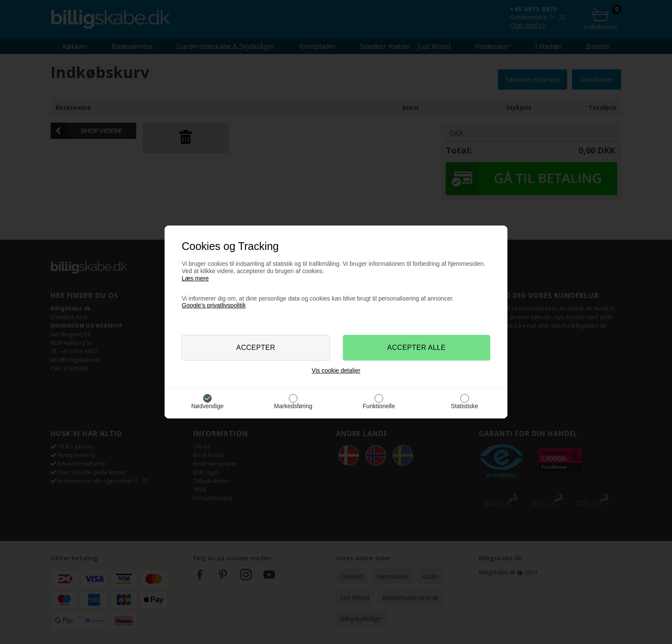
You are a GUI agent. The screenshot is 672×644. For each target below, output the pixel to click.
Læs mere (195, 278)
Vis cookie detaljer (336, 370)
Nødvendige (207, 406)
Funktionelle (379, 406)
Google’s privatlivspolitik (214, 305)
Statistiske (465, 406)
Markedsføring (293, 406)
